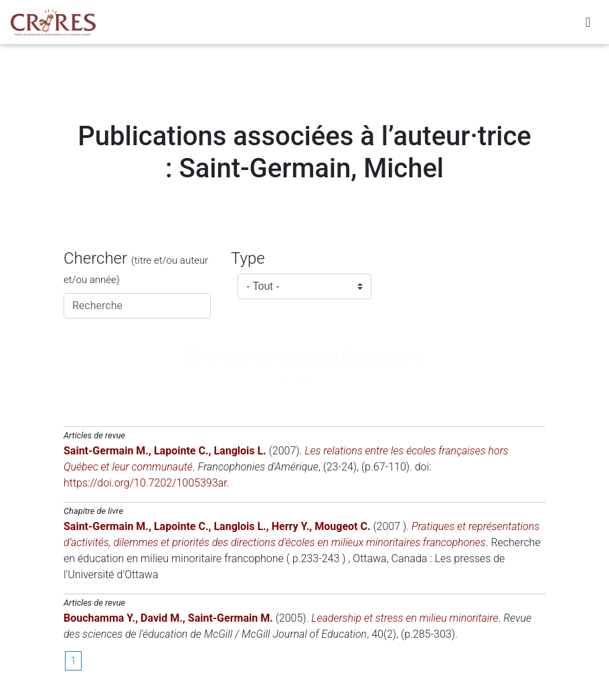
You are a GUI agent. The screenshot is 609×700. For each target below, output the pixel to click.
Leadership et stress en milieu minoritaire (405, 618)
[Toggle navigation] (588, 25)
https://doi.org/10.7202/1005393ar (145, 483)
